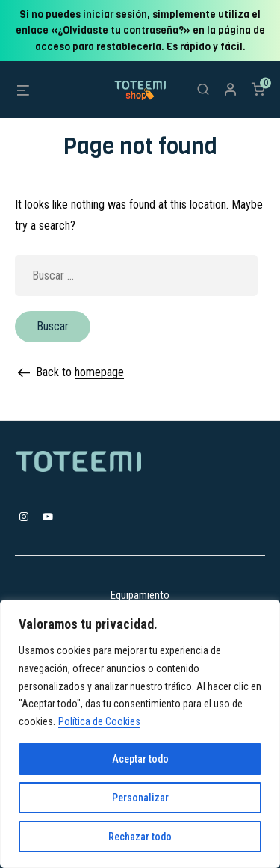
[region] (140, 734)
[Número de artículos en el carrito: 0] (258, 89)
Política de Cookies (99, 721)
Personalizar (140, 798)
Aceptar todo (140, 759)
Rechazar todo (140, 837)
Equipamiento (140, 595)
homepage (99, 372)
